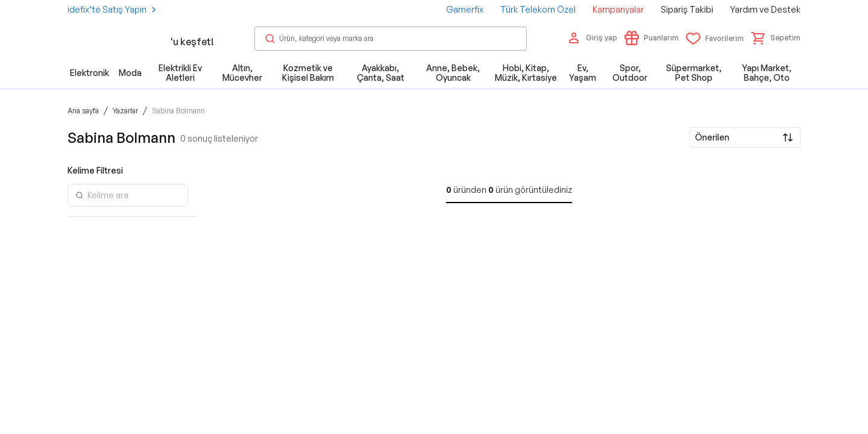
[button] (776, 38)
